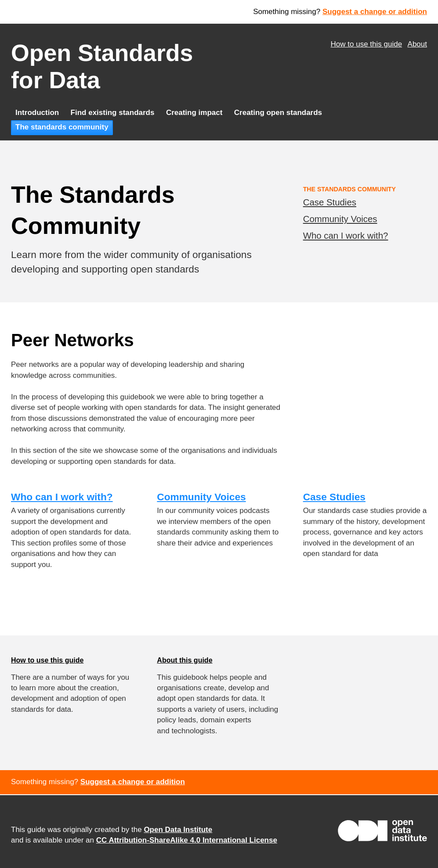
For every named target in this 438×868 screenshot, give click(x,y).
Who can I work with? (346, 236)
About (417, 44)
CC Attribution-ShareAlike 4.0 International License (187, 840)
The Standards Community (349, 189)
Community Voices (340, 219)
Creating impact (194, 113)
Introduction (37, 113)
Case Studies (330, 202)
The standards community (62, 127)
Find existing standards (113, 113)
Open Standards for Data (102, 66)
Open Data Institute (178, 830)
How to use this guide (367, 44)
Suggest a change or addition (375, 12)
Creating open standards (278, 113)
